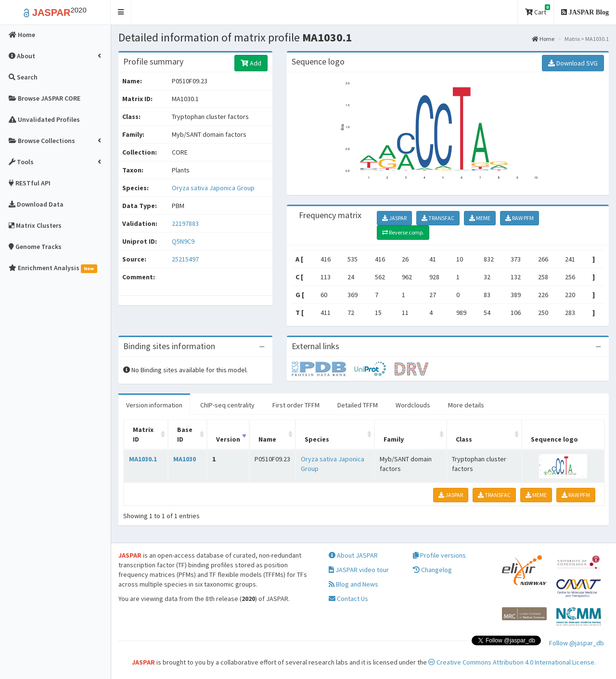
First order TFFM (296, 405)
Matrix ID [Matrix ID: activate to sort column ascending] (143, 434)
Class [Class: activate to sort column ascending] (464, 439)
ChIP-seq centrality (227, 405)
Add (251, 63)
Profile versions (439, 555)
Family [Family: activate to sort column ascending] (394, 439)
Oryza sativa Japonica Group (213, 188)
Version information (154, 405)
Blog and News (353, 584)
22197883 (185, 223)
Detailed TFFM (358, 405)
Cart (538, 10)
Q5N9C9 (184, 241)
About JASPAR (353, 555)
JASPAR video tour (359, 570)
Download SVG (573, 63)
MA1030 (185, 459)
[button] (121, 12)
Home (543, 39)
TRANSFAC (438, 218)
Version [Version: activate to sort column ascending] (228, 439)
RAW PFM (520, 218)
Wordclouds (413, 405)
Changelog (432, 570)
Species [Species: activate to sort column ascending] (317, 439)
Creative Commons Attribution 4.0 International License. (512, 662)
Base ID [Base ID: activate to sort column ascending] (185, 434)
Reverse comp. (403, 232)
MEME (480, 218)
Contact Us (348, 599)
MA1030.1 (143, 459)
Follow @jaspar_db (577, 643)
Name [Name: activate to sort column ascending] (267, 439)
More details (466, 405)
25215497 (185, 259)
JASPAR (394, 218)
